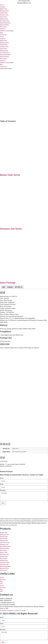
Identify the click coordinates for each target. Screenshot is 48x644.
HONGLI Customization (7, 31)
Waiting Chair (4, 19)
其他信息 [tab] (10, 287)
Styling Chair (4, 13)
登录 (4, 466)
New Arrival (3, 27)
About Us (3, 29)
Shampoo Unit (4, 15)
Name (2, 478)
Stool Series (4, 17)
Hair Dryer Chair (5, 21)
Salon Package (8, 283)
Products (3, 7)
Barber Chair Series (10, 175)
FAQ (1, 583)
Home (2, 5)
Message (3, 490)
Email (2, 484)
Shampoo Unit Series (11, 229)
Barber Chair (4, 9)
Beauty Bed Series (5, 23)
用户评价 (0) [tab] (19, 287)
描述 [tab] (4, 287)
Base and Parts (4, 25)
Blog (1, 33)
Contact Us (3, 35)
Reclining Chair (4, 11)
